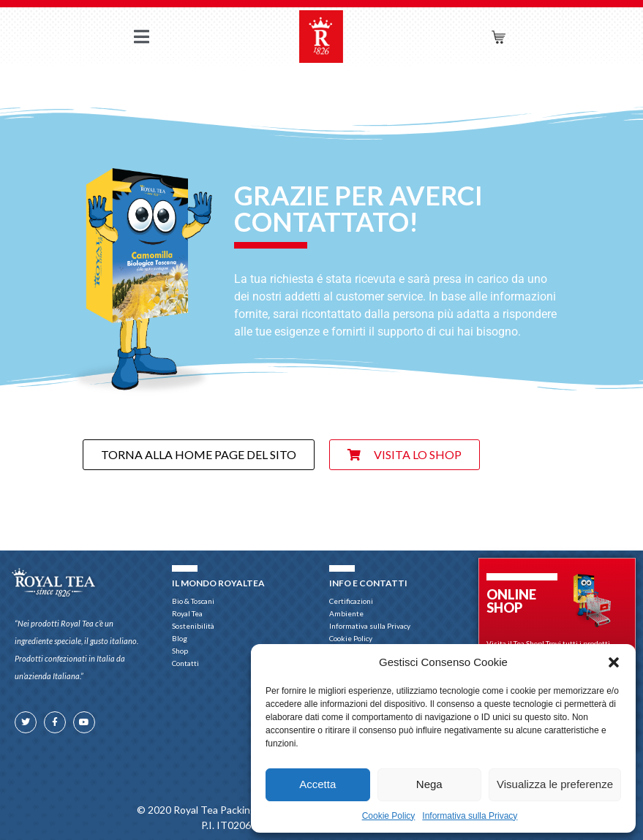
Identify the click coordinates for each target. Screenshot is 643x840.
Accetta (317, 784)
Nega (429, 784)
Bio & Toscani (193, 601)
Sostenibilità (193, 626)
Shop (184, 651)
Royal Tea (187, 613)
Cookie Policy (389, 816)
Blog (180, 638)
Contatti (185, 663)
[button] (614, 662)
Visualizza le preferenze (555, 784)
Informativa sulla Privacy (470, 816)
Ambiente (346, 613)
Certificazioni (351, 601)
